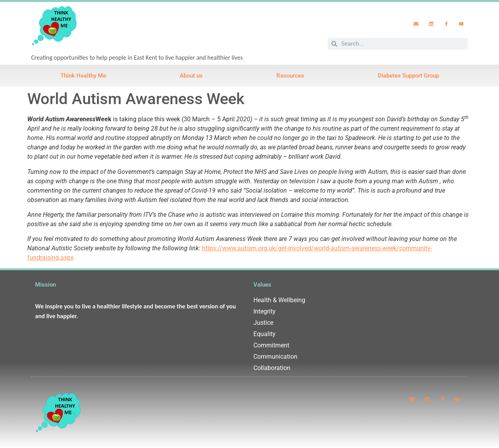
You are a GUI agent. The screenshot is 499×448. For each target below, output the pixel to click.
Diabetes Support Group (408, 76)
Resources (290, 76)
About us (191, 76)
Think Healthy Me (83, 76)
